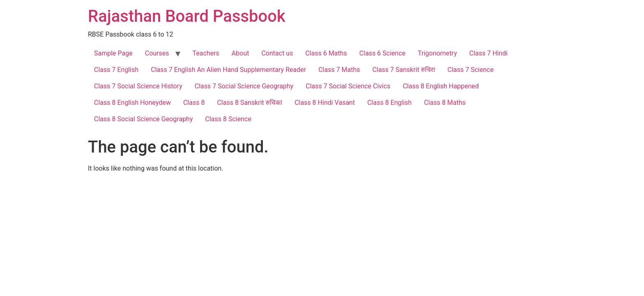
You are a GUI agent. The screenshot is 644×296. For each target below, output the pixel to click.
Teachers (206, 53)
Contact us (277, 53)
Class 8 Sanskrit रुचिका (250, 103)
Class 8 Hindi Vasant (325, 103)
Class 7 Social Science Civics (348, 86)
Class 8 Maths (445, 103)
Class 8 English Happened (441, 86)
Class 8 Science (228, 119)
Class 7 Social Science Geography (244, 86)
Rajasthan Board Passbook (187, 16)
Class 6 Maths (326, 53)
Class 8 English (389, 103)
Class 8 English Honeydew (132, 103)
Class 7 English (116, 70)
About (240, 53)
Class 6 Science (382, 53)
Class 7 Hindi (489, 53)
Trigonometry (437, 53)
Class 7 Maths (339, 70)
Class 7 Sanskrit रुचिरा (404, 70)
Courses (157, 53)
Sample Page (113, 53)
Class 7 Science (471, 70)
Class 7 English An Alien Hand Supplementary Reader (228, 70)
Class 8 (194, 103)
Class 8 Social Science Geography (144, 119)
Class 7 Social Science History (138, 86)
